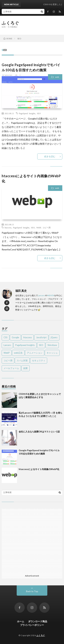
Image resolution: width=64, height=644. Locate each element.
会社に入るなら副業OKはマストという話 (39, 432)
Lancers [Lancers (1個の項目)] (7, 345)
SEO (39, 113)
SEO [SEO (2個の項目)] (41, 345)
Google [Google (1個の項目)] (15, 337)
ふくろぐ (10, 23)
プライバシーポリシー (32, 625)
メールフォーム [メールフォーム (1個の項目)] (11, 368)
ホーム (21, 621)
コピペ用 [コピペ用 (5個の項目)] (8, 360)
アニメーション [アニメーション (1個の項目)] (35, 353)
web (57, 77)
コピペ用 (46, 227)
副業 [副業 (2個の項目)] (26, 368)
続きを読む (50, 156)
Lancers (41, 295)
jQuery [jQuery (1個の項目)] (54, 337)
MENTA (51, 295)
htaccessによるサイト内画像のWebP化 (39, 469)
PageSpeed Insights (27, 113)
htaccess (8, 227)
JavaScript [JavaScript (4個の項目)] (41, 337)
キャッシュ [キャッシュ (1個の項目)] (52, 353)
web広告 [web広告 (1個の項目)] (18, 353)
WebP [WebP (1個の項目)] (7, 353)
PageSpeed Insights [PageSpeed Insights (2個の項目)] (25, 345)
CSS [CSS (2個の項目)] (6, 337)
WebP (39, 227)
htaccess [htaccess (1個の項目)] (28, 337)
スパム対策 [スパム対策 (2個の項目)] (22, 360)
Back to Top (32, 591)
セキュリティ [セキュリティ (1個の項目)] (39, 360)
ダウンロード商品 (38, 621)
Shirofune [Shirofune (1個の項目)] (52, 345)
